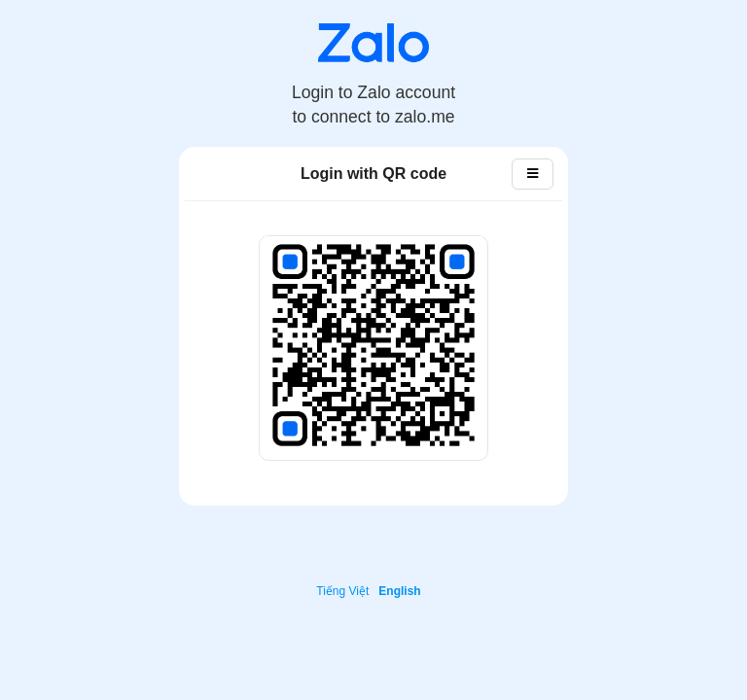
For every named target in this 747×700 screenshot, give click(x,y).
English (399, 591)
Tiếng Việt (342, 591)
